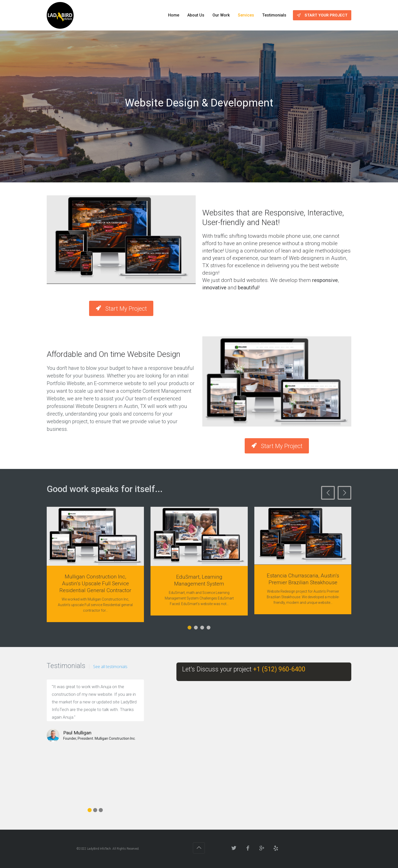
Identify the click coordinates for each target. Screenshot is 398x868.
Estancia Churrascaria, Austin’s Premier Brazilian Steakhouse (303, 579)
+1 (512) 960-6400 (278, 669)
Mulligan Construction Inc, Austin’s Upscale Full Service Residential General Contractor (95, 583)
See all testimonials (110, 667)
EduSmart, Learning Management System (199, 580)
